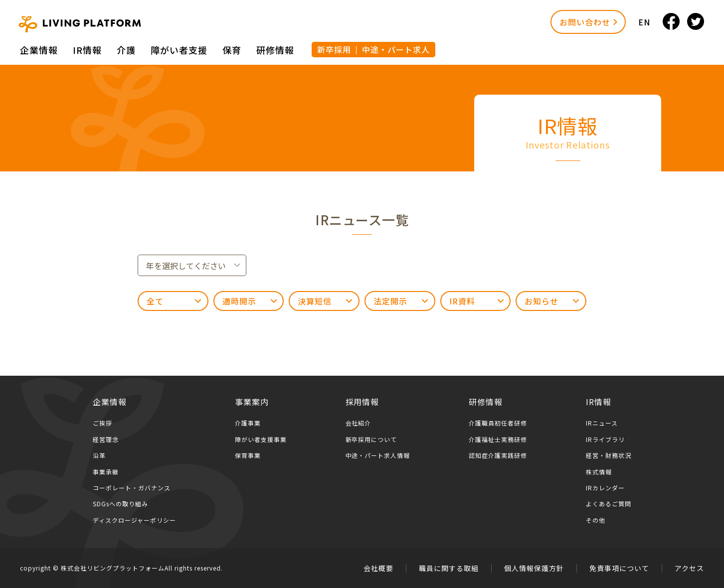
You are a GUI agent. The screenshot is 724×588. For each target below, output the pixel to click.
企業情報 (39, 50)
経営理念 (106, 439)
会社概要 (378, 568)
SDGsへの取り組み (120, 504)
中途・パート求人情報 (378, 455)
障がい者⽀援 (179, 50)
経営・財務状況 (609, 455)
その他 (596, 520)
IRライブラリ (605, 439)
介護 (126, 50)
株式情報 (599, 472)
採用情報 (362, 402)
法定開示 (390, 301)
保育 (232, 50)
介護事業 (248, 423)
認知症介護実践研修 (498, 455)
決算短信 (315, 301)
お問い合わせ (585, 22)
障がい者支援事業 (261, 439)
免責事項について (619, 568)
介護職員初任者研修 (498, 423)
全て (155, 301)
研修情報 (275, 50)
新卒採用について (371, 439)
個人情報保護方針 (534, 568)
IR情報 (87, 50)
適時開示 (239, 301)
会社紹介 (359, 423)
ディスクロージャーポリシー (134, 520)
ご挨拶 (102, 423)
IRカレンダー (605, 488)
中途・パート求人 (396, 49)
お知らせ (542, 301)
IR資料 (462, 301)
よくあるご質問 (609, 504)
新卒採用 (334, 49)
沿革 (99, 455)
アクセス (689, 568)
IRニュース (602, 423)
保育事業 (248, 455)
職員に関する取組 (449, 568)
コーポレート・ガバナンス (132, 488)
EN (644, 22)
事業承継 (106, 472)
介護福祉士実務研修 (498, 439)
